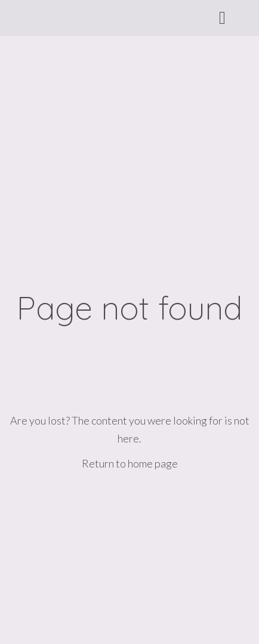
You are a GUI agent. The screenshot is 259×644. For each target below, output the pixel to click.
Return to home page (130, 463)
